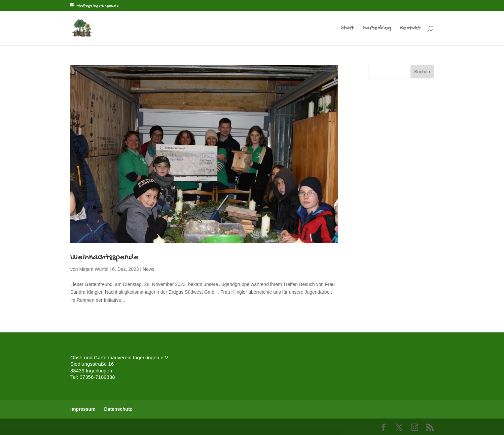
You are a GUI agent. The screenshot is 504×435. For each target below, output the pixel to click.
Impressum (83, 409)
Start (347, 29)
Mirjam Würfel (94, 269)
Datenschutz (118, 409)
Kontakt (410, 29)
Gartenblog (377, 29)
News (149, 269)
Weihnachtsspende (104, 258)
